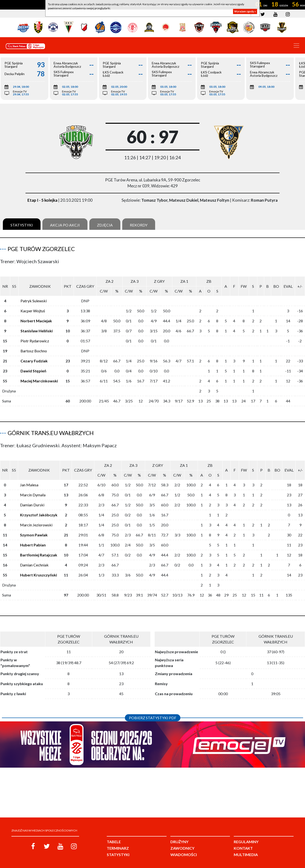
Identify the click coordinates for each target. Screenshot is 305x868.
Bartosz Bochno (34, 347)
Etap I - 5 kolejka (42, 200)
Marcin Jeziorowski (36, 517)
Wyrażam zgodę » (245, 11)
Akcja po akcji (65, 225)
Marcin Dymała (33, 487)
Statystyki (22, 225)
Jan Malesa (29, 477)
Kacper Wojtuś (33, 307)
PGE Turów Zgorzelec (41, 249)
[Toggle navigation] (296, 46)
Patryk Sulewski (34, 297)
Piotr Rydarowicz (35, 337)
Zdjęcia (105, 225)
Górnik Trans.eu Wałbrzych (51, 429)
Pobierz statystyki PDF (153, 710)
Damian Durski (32, 497)
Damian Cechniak (34, 557)
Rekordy (139, 225)
